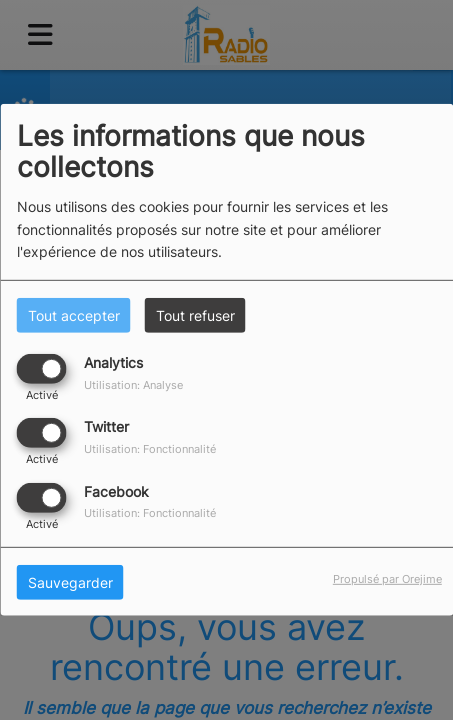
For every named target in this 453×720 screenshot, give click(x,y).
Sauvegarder (70, 581)
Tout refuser (195, 315)
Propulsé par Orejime (387, 578)
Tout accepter (74, 315)
